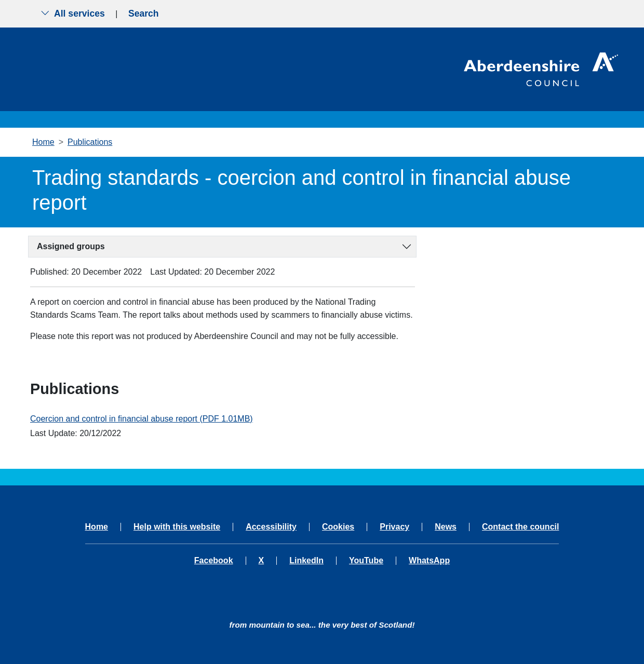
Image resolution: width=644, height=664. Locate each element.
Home (43, 142)
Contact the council (520, 527)
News (446, 527)
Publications (90, 142)
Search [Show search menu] (144, 13)
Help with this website (177, 527)
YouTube (366, 561)
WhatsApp (429, 561)
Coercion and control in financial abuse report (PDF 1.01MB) (142, 419)
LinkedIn (306, 561)
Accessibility (271, 527)
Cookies (338, 527)
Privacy (394, 527)
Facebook (214, 561)
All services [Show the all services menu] (73, 13)
